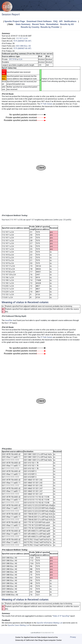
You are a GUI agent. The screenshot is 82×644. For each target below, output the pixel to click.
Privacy (73, 637)
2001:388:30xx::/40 (23, 46)
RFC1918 (13, 59)
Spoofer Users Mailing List (18, 625)
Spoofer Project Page (15, 21)
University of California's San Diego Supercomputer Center (39, 640)
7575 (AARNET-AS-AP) (22, 41)
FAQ (55, 21)
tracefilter (9, 320)
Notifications (70, 21)
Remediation (52, 24)
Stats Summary (23, 24)
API (61, 21)
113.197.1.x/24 (22, 38)
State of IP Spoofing (61, 616)
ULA (21, 59)
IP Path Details (47, 104)
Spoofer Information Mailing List (50, 623)
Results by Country (30, 27)
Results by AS (67, 24)
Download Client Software (39, 21)
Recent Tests (38, 24)
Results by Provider (50, 27)
